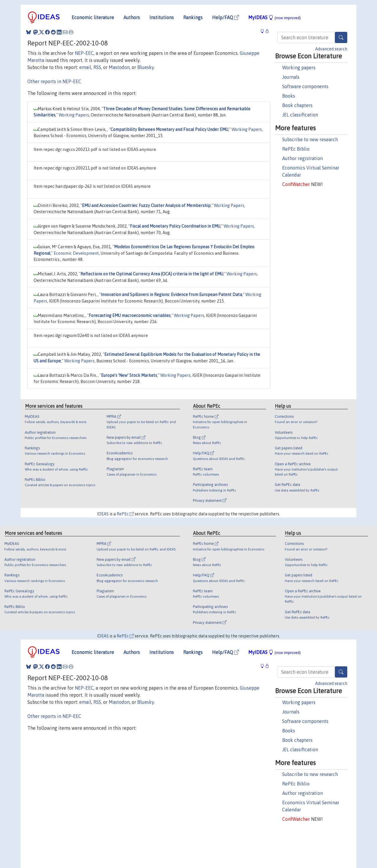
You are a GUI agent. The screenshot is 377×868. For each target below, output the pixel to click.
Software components (305, 86)
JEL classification (300, 115)
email (85, 67)
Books (289, 96)
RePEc (125, 514)
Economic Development (76, 253)
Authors (132, 17)
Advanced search (331, 49)
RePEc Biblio (296, 149)
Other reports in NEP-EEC (54, 81)
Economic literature (93, 17)
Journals (291, 77)
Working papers (299, 68)
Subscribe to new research (310, 139)
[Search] (341, 37)
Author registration (302, 158)
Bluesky (145, 67)
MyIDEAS (275, 17)
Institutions (162, 17)
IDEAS (103, 514)
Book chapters (297, 105)
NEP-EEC (84, 53)
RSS (97, 67)
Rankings (193, 17)
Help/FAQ (225, 17)
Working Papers (74, 115)
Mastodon (119, 67)
